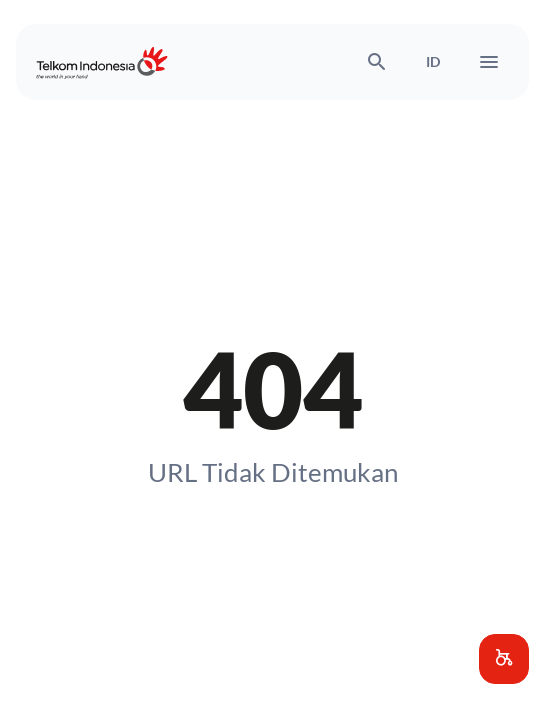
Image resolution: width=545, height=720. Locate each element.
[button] (504, 659)
